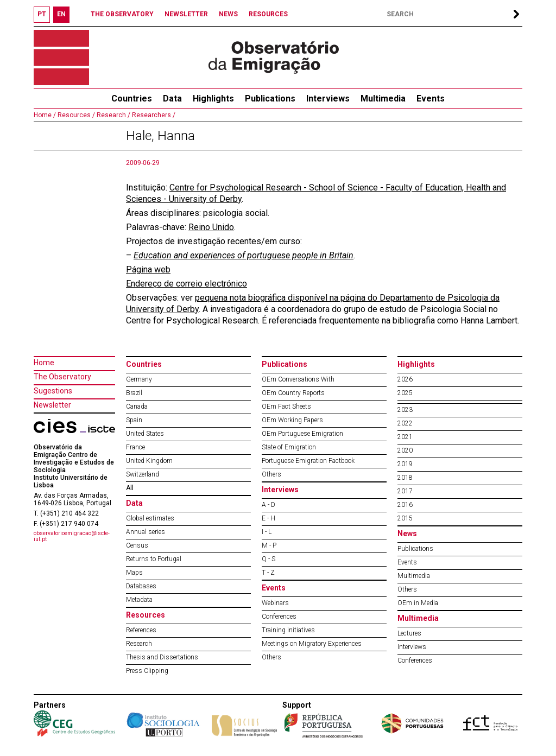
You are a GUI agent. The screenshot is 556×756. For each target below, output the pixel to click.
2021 (405, 437)
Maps (134, 573)
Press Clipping (147, 671)
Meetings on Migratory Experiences (312, 644)
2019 (405, 464)
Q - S (268, 559)
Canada (137, 406)
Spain (134, 420)
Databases (141, 586)
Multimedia (383, 99)
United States (145, 434)
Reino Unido (211, 227)
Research (139, 644)
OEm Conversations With (298, 379)
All (130, 488)
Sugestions (53, 391)
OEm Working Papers (292, 420)
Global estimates (150, 518)
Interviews (328, 99)
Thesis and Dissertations (162, 657)
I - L (267, 532)
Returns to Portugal (154, 559)
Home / (45, 115)
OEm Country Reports (293, 393)
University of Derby (205, 199)
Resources (146, 615)
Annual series (146, 532)
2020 (405, 450)
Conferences (279, 617)
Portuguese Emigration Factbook (308, 461)
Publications (270, 99)
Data (172, 99)
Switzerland (143, 474)
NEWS (228, 14)
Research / (113, 115)
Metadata (139, 600)
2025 (405, 393)
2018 (405, 478)
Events (431, 99)
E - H (268, 518)
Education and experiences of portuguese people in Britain (244, 255)
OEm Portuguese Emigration (302, 434)
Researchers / (153, 115)
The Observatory (62, 377)
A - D (268, 505)
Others (271, 474)
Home (44, 363)
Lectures (409, 633)
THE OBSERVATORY (122, 14)
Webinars (275, 603)
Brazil (134, 393)
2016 (405, 505)
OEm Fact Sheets (286, 406)
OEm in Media (418, 603)
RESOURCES (268, 14)
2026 (405, 379)
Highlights (213, 99)
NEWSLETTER (186, 14)
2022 (405, 423)
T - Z (268, 573)
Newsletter (52, 405)
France (135, 447)
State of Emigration (289, 447)
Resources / (75, 115)
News (407, 533)
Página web (148, 269)
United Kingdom (149, 461)
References (141, 630)
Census (137, 545)
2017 (405, 491)
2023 (405, 410)
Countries (144, 364)
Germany (139, 379)
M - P (269, 545)
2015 (405, 518)
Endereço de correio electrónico (187, 284)
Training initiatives (288, 630)
